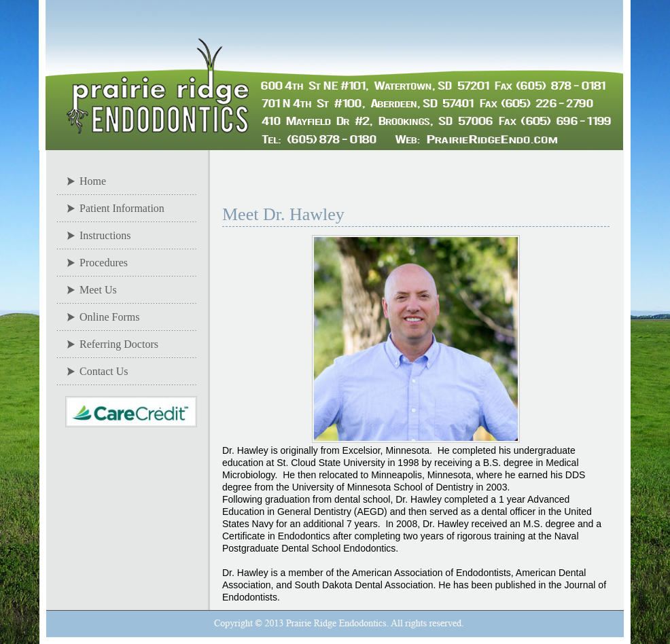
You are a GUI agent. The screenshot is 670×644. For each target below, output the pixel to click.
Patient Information (122, 208)
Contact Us (104, 371)
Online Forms (109, 317)
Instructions (105, 235)
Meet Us (98, 290)
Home (93, 181)
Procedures (104, 263)
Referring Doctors (119, 344)
